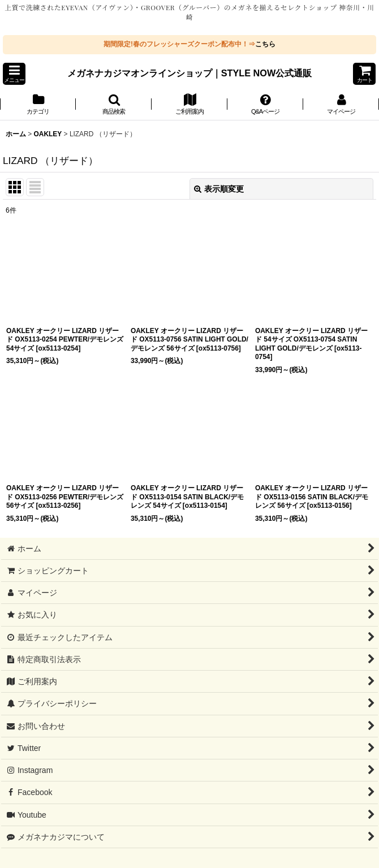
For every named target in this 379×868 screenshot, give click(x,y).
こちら (265, 44)
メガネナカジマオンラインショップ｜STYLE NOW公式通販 (190, 73)
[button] (14, 74)
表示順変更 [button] (219, 189)
